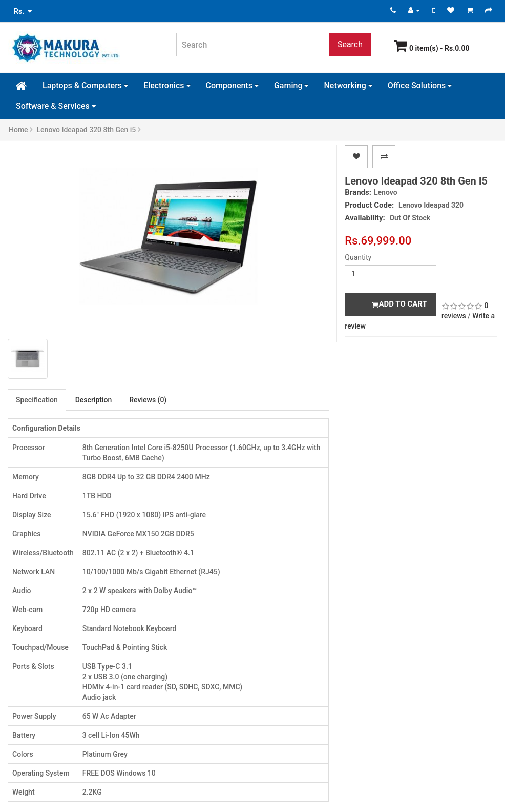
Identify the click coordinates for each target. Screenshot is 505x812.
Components (232, 85)
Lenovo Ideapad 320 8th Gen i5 (89, 130)
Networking (348, 85)
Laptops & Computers (85, 85)
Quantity (358, 257)
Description (94, 400)
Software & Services (56, 106)
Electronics (167, 85)
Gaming (291, 85)
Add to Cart (399, 304)
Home (21, 130)
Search (350, 44)
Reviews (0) (148, 400)
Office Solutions (420, 85)
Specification (37, 400)
